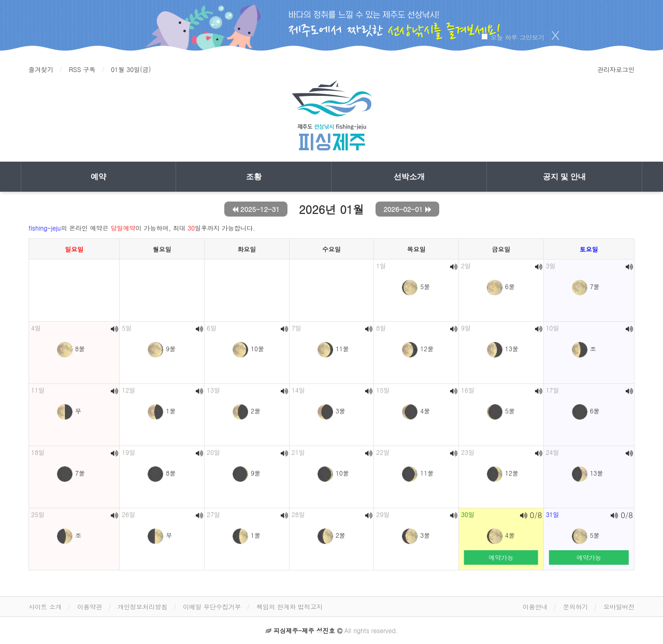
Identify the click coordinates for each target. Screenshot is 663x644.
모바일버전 (619, 606)
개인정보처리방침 (142, 606)
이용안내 (535, 606)
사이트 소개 (45, 606)
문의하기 (575, 606)
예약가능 (501, 557)
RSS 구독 (82, 69)
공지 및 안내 (564, 176)
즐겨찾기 (41, 69)
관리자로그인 (616, 69)
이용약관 (90, 606)
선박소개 (409, 176)
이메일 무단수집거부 (212, 606)
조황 (254, 176)
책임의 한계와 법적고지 (290, 606)
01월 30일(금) (131, 69)
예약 (98, 176)
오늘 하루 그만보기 (517, 37)
